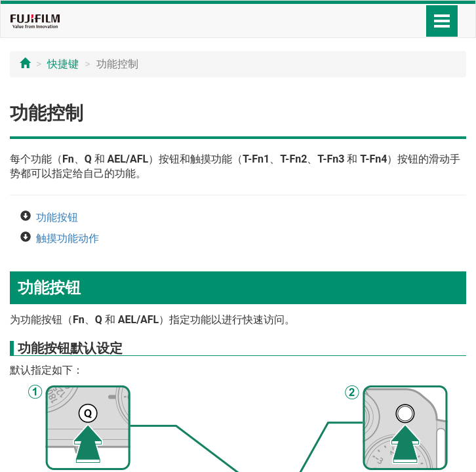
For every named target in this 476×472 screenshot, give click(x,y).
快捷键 (63, 64)
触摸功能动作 (68, 238)
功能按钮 (57, 217)
